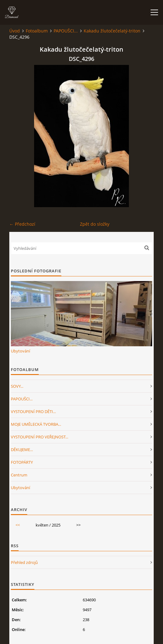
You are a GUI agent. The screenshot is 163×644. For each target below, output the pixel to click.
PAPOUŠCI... (66, 31)
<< (18, 525)
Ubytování (20, 351)
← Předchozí (22, 224)
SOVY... (17, 386)
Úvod (15, 31)
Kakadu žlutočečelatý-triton (112, 31)
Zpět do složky (95, 224)
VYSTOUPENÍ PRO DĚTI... (33, 412)
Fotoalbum (37, 31)
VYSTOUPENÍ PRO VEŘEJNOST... (40, 437)
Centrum (19, 475)
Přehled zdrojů (24, 562)
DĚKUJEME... (22, 450)
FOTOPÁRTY (22, 462)
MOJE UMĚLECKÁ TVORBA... (36, 424)
